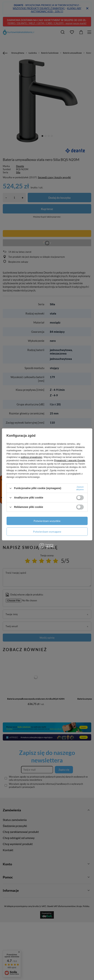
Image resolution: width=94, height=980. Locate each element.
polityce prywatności (31, 457)
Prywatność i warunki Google (70, 460)
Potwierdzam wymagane (47, 532)
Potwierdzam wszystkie (47, 521)
